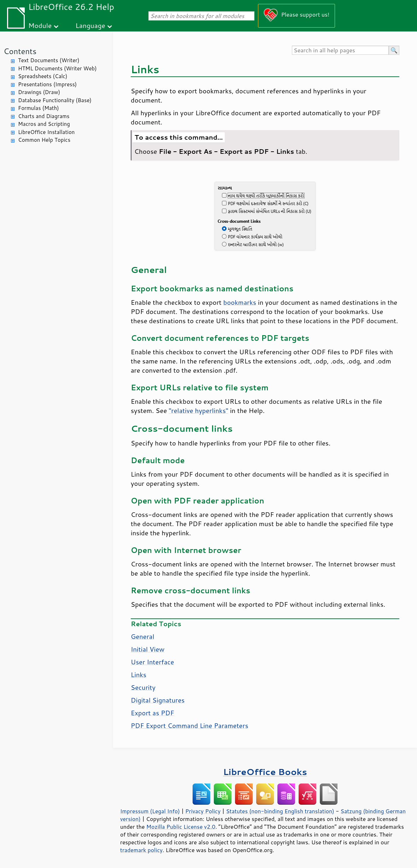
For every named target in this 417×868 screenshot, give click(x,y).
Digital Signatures (158, 700)
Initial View (148, 649)
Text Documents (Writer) (49, 60)
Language (90, 25)
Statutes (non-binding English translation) (280, 811)
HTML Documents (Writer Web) (57, 68)
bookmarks (240, 302)
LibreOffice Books (265, 772)
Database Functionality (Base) (55, 100)
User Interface (152, 662)
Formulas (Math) (39, 108)
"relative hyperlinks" (198, 410)
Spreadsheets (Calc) (43, 76)
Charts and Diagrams (44, 116)
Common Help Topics (44, 140)
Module (40, 25)
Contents (20, 51)
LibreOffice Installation (46, 132)
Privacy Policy (203, 811)
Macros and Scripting (44, 124)
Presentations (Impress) (47, 84)
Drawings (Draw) (39, 92)
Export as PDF (152, 713)
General (143, 636)
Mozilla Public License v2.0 (181, 827)
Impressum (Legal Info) (150, 811)
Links (139, 675)
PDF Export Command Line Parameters (190, 726)
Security (143, 687)
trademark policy (141, 850)
